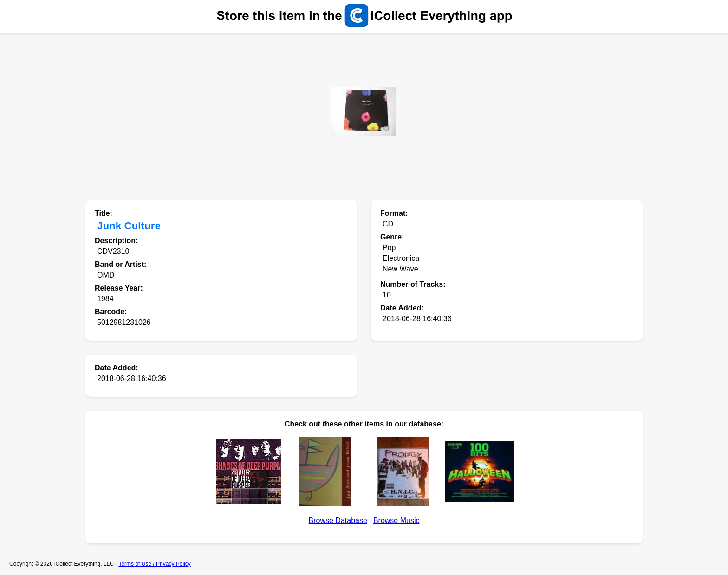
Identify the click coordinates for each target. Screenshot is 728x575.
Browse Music (396, 520)
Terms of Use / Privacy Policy (154, 564)
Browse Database (338, 520)
